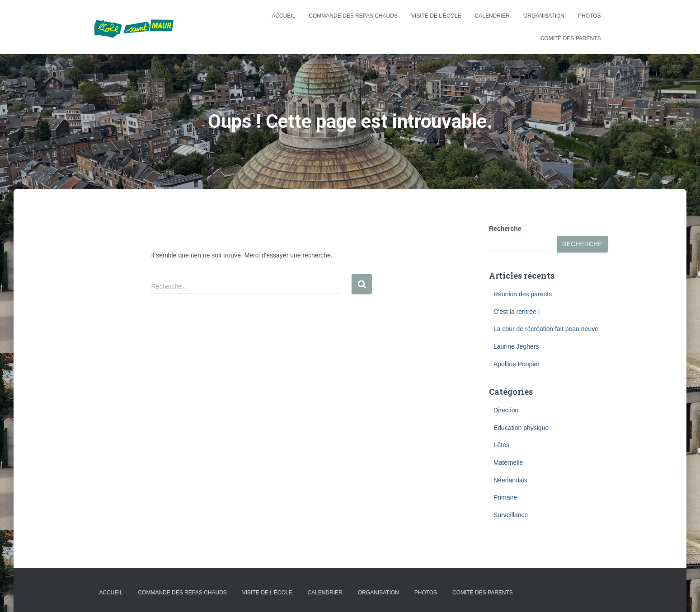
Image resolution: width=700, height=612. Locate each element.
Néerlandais (510, 480)
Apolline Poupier (517, 364)
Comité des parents (571, 38)
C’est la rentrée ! (517, 312)
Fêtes (501, 445)
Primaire (505, 497)
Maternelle (508, 463)
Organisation (544, 16)
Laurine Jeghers (516, 346)
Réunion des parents (523, 294)
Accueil (283, 16)
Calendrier (492, 16)
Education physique (521, 428)
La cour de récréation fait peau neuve (546, 329)
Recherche (505, 229)
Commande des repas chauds (353, 16)
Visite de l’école (436, 16)
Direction (506, 410)
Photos (589, 16)
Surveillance (511, 515)
